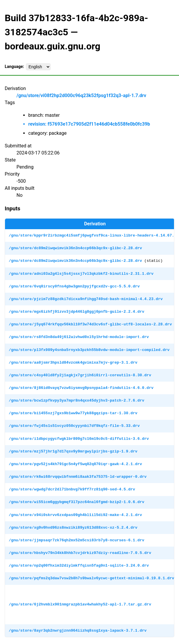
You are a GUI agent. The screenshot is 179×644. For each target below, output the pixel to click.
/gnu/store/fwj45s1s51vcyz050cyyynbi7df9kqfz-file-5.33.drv (74, 426)
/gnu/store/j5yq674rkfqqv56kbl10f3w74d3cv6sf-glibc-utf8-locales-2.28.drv (90, 324)
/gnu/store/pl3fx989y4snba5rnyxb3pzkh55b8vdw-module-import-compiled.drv (89, 350)
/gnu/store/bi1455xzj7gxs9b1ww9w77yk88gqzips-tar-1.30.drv (73, 413)
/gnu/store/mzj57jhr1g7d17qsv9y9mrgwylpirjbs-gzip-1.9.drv (73, 451)
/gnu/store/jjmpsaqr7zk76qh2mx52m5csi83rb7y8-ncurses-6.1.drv (77, 540)
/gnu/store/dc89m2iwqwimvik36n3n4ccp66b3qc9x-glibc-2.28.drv (75, 248)
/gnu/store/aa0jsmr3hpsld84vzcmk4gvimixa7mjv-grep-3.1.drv (73, 362)
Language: (14, 66)
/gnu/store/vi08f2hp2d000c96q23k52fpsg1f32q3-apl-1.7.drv (81, 95)
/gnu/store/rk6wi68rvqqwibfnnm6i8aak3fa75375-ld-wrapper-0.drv (78, 477)
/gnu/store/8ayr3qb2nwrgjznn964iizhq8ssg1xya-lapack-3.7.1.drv (78, 630)
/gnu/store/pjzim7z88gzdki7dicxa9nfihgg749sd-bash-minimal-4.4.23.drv (86, 299)
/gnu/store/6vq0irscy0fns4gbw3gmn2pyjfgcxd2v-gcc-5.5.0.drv (74, 286)
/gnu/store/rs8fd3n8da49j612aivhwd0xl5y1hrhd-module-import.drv (79, 337)
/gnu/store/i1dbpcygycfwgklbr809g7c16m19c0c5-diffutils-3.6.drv (79, 439)
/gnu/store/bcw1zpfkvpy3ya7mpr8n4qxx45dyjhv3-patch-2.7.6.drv (77, 400)
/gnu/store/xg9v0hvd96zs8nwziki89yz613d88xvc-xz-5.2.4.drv (73, 527)
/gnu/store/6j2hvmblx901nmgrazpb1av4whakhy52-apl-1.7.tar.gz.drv (80, 604)
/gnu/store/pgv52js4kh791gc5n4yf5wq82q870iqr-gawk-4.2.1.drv (75, 464)
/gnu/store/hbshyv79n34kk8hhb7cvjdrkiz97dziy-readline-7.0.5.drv (80, 553)
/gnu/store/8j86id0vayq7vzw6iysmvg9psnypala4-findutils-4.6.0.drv (81, 388)
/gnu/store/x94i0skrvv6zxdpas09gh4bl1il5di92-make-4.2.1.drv (75, 515)
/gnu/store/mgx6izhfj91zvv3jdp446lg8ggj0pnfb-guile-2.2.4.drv (77, 312)
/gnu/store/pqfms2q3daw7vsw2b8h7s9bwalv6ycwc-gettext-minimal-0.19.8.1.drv (92, 578)
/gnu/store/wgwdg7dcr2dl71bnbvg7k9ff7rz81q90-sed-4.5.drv (72, 489)
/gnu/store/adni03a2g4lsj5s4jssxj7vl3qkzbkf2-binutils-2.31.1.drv (81, 274)
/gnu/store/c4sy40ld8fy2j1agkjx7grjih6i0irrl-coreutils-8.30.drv (80, 375)
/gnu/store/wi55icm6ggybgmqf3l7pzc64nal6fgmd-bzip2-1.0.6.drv (77, 502)
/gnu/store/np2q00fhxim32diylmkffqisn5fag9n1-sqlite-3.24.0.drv (79, 565)
